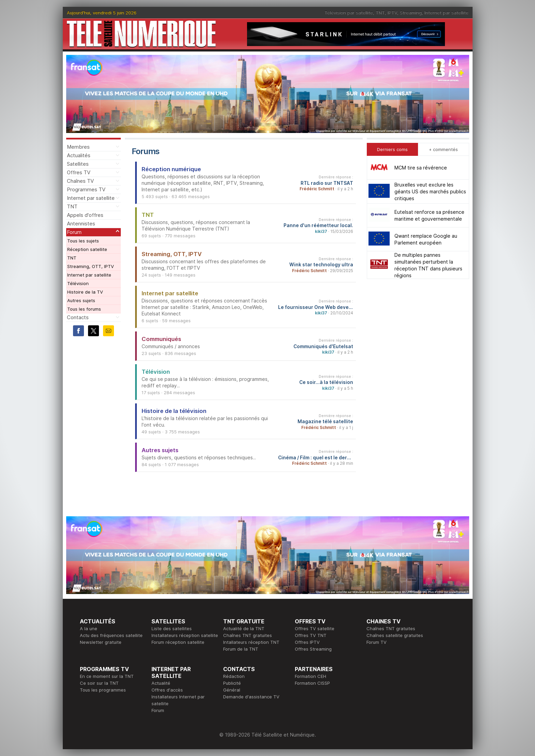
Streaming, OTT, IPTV (91, 266)
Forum (74, 232)
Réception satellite (87, 249)
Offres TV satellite (315, 628)
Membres (78, 147)
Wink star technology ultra (321, 265)
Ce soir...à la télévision (326, 382)
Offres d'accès (167, 690)
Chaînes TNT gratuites (248, 635)
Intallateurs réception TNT (251, 642)
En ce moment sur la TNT (107, 676)
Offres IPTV (307, 642)
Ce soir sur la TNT (99, 683)
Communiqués (161, 339)
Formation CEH (310, 676)
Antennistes (81, 224)
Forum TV (377, 642)
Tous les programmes (103, 690)
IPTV (392, 13)
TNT (380, 13)
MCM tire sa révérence (421, 168)
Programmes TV (86, 189)
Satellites (78, 164)
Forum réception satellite (178, 642)
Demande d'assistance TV (251, 697)
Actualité (161, 683)
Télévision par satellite (349, 13)
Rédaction (234, 676)
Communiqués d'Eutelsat (323, 346)
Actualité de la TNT (244, 628)
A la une (89, 628)
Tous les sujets (83, 241)
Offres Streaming (313, 649)
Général (232, 690)
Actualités (79, 155)
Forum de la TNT (241, 649)
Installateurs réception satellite (185, 635)
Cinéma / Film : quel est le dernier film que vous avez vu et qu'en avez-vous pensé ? (316, 458)
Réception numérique (171, 169)
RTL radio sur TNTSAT (327, 183)
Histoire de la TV (85, 292)
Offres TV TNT (311, 635)
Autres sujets (81, 300)
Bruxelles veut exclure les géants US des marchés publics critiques (430, 191)
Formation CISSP (312, 683)
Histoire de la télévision (174, 411)
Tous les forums (84, 309)
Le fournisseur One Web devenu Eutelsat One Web (316, 307)
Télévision (78, 283)
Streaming (411, 13)
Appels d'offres (85, 215)
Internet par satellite (446, 13)
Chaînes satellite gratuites (395, 635)
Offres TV (79, 172)
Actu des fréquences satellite (111, 635)
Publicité (232, 683)
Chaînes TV (80, 181)
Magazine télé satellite (325, 421)
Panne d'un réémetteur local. (318, 225)
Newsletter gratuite (101, 642)
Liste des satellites (172, 628)
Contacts (78, 317)
